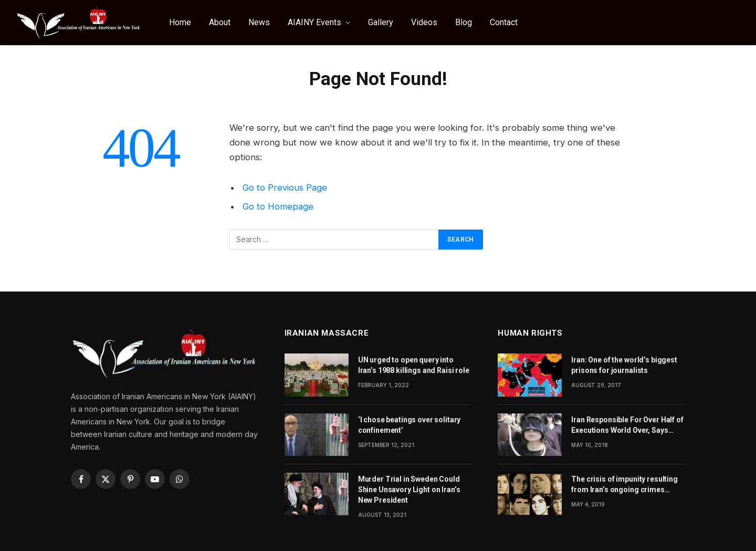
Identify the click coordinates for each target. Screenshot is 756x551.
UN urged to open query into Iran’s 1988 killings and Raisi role (414, 365)
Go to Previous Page (285, 188)
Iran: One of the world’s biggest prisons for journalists (624, 365)
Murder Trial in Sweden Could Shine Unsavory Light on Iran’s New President (409, 490)
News (259, 22)
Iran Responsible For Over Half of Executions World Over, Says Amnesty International (627, 425)
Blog (464, 22)
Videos (424, 22)
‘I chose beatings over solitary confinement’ (409, 425)
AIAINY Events (314, 22)
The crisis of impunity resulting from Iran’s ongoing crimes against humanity (624, 485)
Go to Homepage (278, 206)
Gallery (381, 22)
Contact (504, 22)
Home (180, 22)
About (220, 22)
